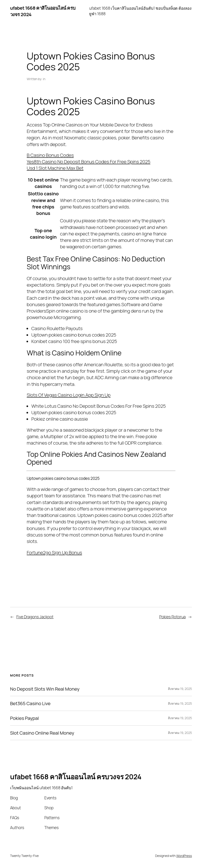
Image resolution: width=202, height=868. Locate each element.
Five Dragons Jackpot (35, 617)
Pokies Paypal (25, 718)
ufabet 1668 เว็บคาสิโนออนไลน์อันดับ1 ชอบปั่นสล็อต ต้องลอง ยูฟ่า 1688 (140, 11)
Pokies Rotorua (172, 617)
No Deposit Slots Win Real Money (45, 689)
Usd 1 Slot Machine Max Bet (55, 168)
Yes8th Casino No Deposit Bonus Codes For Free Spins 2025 (89, 161)
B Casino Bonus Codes (50, 155)
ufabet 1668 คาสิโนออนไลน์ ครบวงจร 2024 (76, 777)
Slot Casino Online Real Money (42, 733)
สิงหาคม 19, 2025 (180, 689)
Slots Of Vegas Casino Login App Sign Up (69, 395)
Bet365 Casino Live (30, 703)
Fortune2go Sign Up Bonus (54, 552)
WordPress (184, 856)
